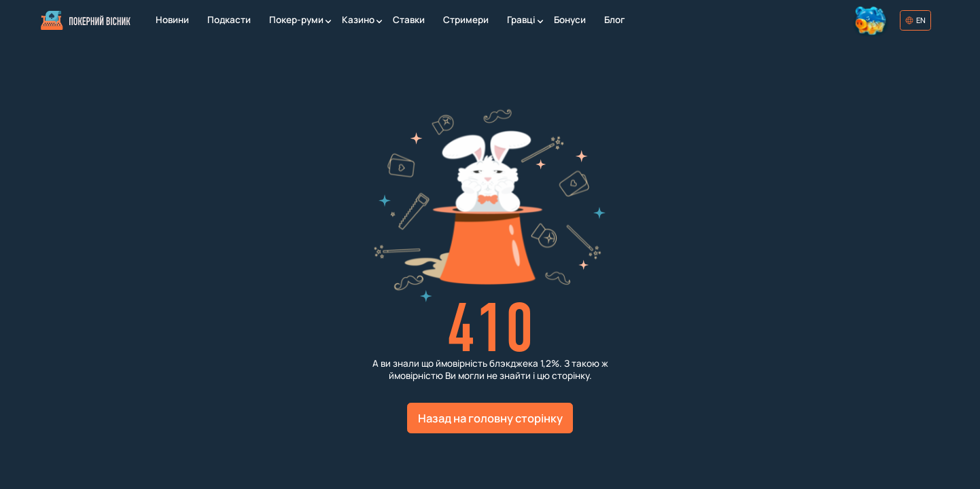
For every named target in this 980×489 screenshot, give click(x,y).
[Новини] (172, 21)
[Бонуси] (570, 21)
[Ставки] (408, 21)
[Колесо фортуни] (872, 20)
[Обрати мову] (915, 20)
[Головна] (86, 20)
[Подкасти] (229, 21)
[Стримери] (466, 21)
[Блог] (614, 21)
